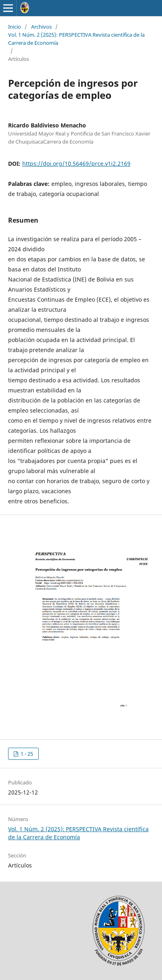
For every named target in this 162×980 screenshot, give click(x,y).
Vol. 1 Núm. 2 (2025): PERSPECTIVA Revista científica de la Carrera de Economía (76, 39)
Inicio (15, 27)
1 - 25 (26, 754)
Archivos (41, 27)
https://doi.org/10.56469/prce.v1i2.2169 (76, 164)
